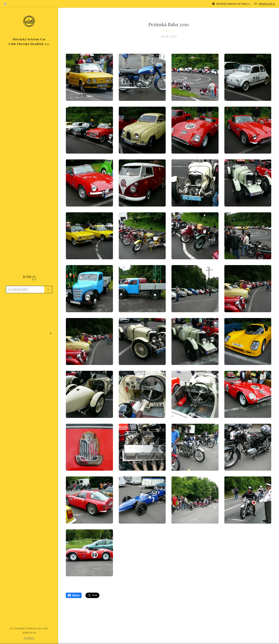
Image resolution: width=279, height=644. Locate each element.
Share (74, 595)
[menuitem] (29, 307)
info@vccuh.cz (267, 4)
